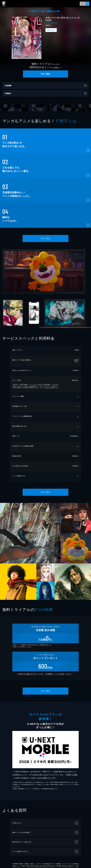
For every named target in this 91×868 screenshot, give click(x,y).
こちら (47, 388)
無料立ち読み (51, 30)
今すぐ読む (45, 74)
